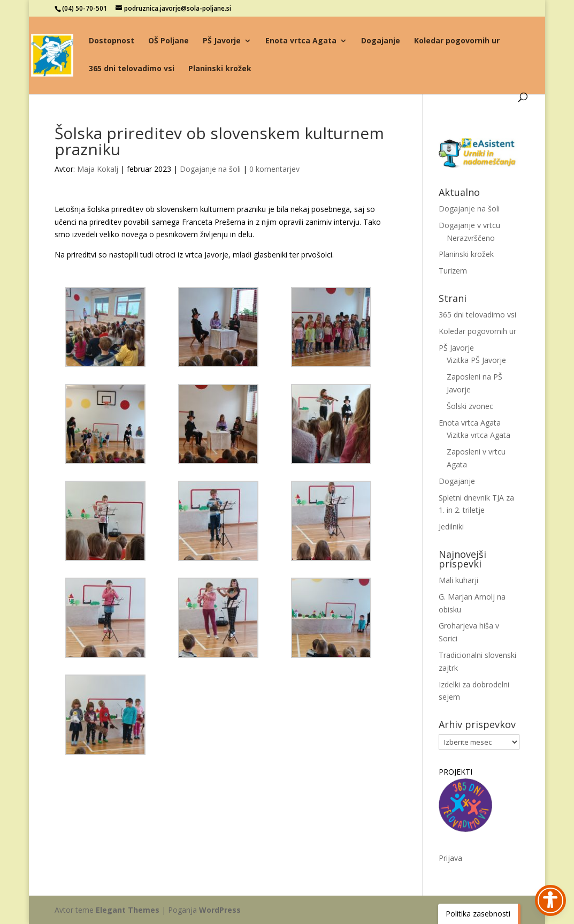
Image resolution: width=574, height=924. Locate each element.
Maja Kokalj (98, 169)
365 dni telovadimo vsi (132, 69)
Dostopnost (112, 41)
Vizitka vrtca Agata (479, 435)
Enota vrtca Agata (301, 41)
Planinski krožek (220, 69)
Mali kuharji (458, 580)
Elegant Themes (128, 910)
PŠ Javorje (222, 41)
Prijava (450, 858)
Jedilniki (451, 527)
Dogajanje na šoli (210, 169)
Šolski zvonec (470, 406)
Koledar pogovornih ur (457, 41)
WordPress (220, 910)
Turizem (453, 271)
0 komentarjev (274, 169)
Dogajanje (381, 41)
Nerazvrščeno (471, 238)
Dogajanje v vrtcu (469, 225)
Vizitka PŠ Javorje (476, 360)
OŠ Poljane (169, 41)
